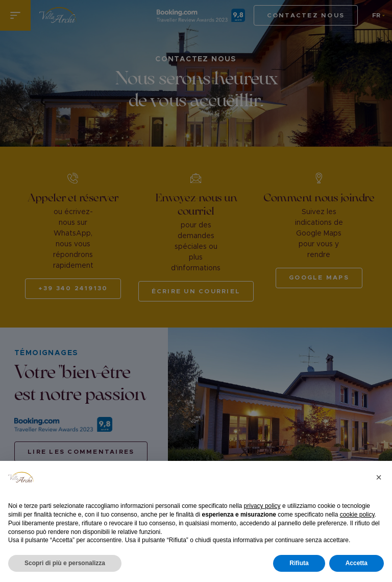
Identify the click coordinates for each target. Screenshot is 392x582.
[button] (379, 477)
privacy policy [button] (262, 506)
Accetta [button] (357, 563)
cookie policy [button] (357, 515)
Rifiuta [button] (299, 563)
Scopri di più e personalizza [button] (65, 563)
